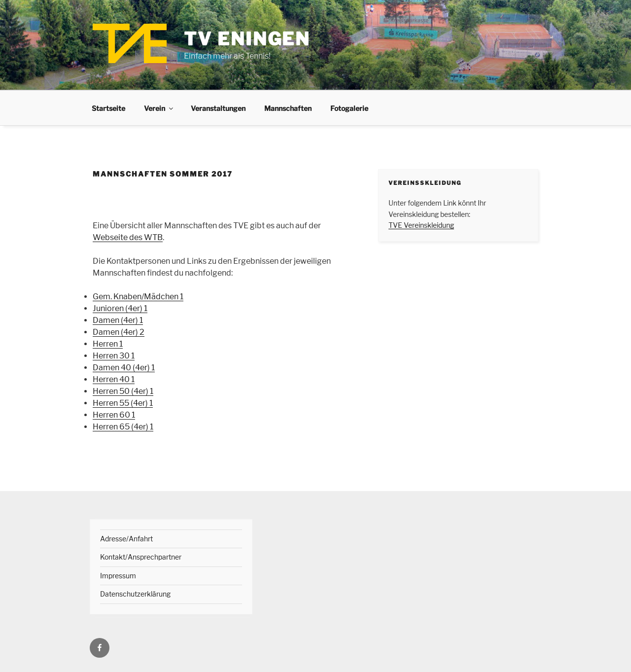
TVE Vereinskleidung (421, 225)
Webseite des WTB (128, 237)
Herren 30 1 (114, 356)
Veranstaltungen (218, 108)
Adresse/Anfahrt (126, 539)
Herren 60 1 (114, 415)
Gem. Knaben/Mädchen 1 (138, 297)
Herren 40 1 (114, 379)
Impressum (118, 576)
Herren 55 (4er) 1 (123, 403)
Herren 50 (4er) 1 (123, 391)
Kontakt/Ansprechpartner (141, 557)
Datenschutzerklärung (135, 594)
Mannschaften (288, 108)
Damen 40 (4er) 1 (124, 368)
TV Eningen (247, 39)
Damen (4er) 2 (119, 332)
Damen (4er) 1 (118, 320)
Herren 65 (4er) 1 (123, 427)
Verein (159, 108)
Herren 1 (108, 344)
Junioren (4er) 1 (120, 308)
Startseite (108, 108)
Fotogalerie (349, 108)
